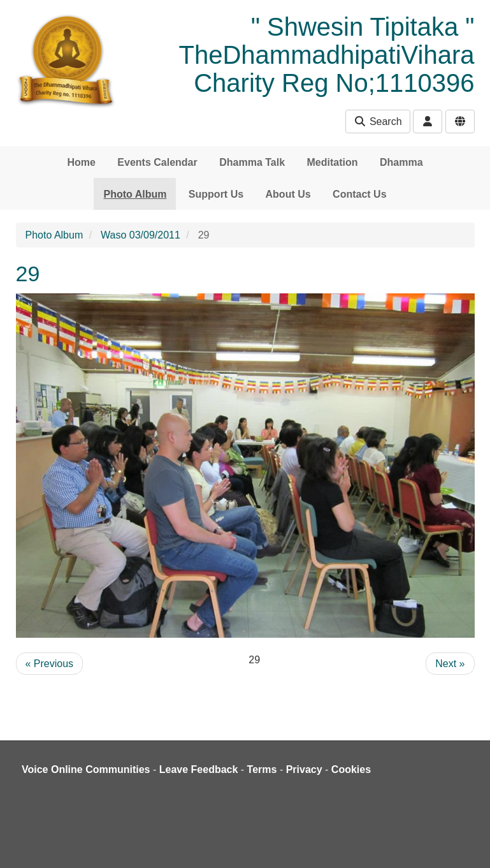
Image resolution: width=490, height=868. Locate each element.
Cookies (351, 769)
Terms (262, 769)
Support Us (216, 194)
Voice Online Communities (86, 769)
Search (378, 121)
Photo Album (135, 194)
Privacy (304, 769)
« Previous (50, 664)
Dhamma (401, 162)
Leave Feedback (199, 769)
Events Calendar (157, 162)
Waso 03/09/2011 (141, 235)
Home (81, 162)
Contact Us (359, 194)
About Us (288, 194)
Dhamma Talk (252, 162)
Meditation (333, 162)
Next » (450, 664)
